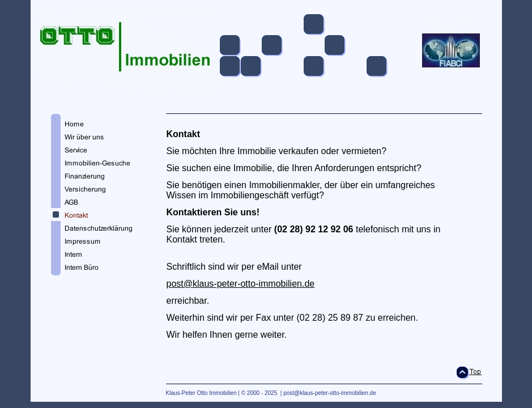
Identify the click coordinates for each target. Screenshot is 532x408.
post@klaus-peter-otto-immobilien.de (241, 284)
